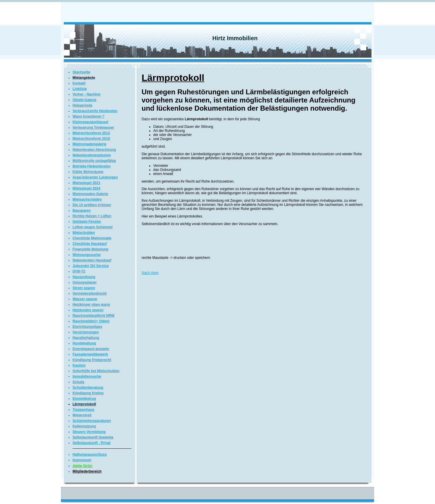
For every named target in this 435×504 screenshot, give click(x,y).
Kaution (79, 365)
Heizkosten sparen (88, 310)
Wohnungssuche (87, 255)
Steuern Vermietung (89, 432)
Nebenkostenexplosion (92, 155)
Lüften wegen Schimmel (93, 227)
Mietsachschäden (87, 199)
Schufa (78, 382)
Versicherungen (86, 332)
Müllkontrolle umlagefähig (94, 161)
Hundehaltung (84, 343)
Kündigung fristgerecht (92, 360)
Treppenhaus (83, 410)
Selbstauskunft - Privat (91, 443)
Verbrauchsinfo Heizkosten (95, 111)
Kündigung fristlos (88, 393)
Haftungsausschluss (90, 455)
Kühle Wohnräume (88, 172)
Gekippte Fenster (87, 222)
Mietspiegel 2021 (86, 183)
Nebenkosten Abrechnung (94, 150)
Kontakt (79, 83)
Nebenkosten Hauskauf (92, 260)
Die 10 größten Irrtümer (92, 205)
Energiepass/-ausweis (91, 349)
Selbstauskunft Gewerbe (93, 437)
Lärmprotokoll (84, 404)
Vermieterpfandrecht (90, 293)
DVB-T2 (79, 271)
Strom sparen (84, 288)
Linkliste (80, 89)
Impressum (82, 460)
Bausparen (82, 211)
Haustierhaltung (86, 338)
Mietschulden (84, 233)
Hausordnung (84, 277)
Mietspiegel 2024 (86, 188)
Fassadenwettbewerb (90, 354)
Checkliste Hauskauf (90, 244)
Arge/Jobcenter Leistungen (95, 177)
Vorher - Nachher (87, 94)
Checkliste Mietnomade (92, 238)
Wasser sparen (85, 299)
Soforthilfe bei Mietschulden (96, 371)
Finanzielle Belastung (90, 249)
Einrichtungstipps (87, 327)
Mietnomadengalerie (89, 144)
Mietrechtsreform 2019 (91, 139)
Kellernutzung (84, 426)
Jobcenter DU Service (91, 266)
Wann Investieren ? (89, 116)
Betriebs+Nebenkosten (91, 166)
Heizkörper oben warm (91, 305)
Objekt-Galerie (84, 100)
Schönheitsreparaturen (92, 421)
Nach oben (150, 273)
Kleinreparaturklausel (90, 122)
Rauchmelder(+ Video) (91, 321)
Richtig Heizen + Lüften (92, 216)
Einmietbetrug (84, 399)
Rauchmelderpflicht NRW (94, 316)
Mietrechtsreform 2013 (91, 133)
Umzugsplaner (85, 282)
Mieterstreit (82, 415)
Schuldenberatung (88, 388)
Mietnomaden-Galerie (90, 194)
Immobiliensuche (87, 376)
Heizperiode (82, 105)
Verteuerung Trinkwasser (93, 128)
